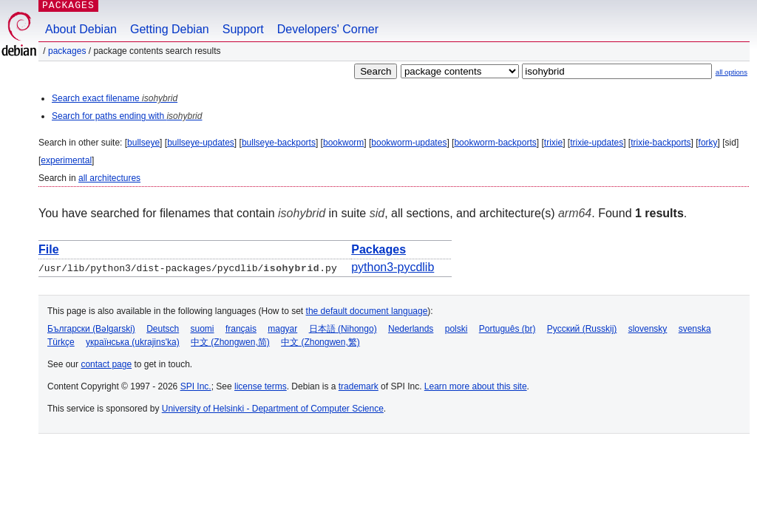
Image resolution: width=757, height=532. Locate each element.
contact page (106, 364)
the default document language (367, 311)
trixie (553, 143)
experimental (66, 160)
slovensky (648, 329)
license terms (261, 386)
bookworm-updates (409, 143)
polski (456, 329)
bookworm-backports (495, 143)
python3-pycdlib (393, 267)
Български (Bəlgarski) (91, 329)
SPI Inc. (196, 386)
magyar (282, 329)
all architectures (109, 178)
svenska (695, 329)
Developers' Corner (328, 29)
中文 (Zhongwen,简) (230, 342)
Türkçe (61, 342)
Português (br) (508, 329)
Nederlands (411, 329)
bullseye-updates (201, 143)
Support (243, 29)
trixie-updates (597, 143)
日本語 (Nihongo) (343, 329)
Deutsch (163, 329)
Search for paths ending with (127, 116)
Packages (67, 51)
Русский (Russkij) (582, 329)
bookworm (343, 143)
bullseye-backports (279, 143)
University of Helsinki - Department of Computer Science (273, 409)
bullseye (143, 143)
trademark (359, 386)
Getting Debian (170, 29)
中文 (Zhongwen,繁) (320, 342)
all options (731, 72)
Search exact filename (115, 98)
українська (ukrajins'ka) (133, 342)
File (49, 249)
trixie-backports (661, 143)
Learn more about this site (476, 386)
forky (708, 143)
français (241, 329)
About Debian (81, 29)
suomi (203, 329)
